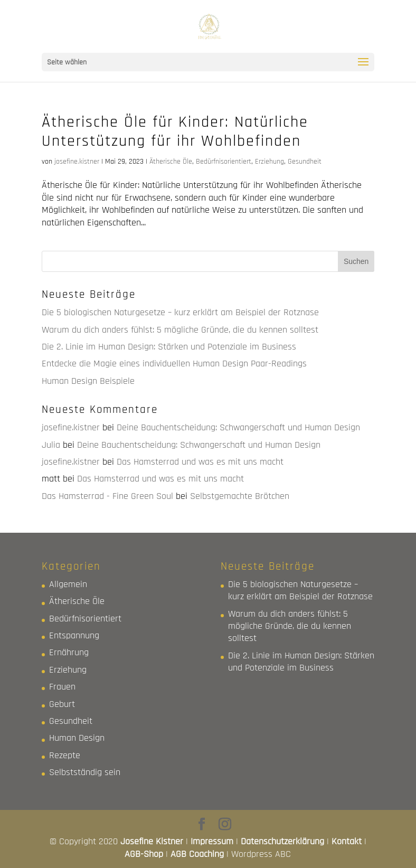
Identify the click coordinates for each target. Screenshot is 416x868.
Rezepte (65, 755)
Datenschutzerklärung (282, 841)
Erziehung (270, 162)
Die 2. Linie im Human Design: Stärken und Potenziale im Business (169, 347)
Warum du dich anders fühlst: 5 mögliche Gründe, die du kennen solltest (180, 330)
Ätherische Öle (171, 162)
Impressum (212, 841)
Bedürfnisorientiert (224, 162)
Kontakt (347, 841)
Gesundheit (305, 162)
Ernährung (69, 652)
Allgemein (68, 584)
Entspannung (74, 635)
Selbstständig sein (85, 772)
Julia (51, 445)
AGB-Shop (144, 854)
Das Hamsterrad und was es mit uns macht (200, 462)
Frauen (62, 687)
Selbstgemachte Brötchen (240, 496)
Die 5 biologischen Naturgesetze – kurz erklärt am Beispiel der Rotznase (180, 312)
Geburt (62, 704)
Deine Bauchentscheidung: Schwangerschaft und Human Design (238, 427)
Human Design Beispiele (88, 381)
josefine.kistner (77, 162)
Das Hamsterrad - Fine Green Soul (107, 496)
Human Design (77, 738)
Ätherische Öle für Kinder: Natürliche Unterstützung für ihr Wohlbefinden (175, 131)
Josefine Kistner (152, 841)
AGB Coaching (197, 854)
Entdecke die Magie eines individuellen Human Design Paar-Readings (174, 364)
